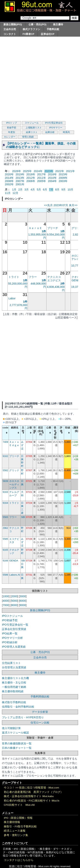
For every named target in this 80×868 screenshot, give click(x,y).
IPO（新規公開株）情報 (18, 818)
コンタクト (10, 34)
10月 (70, 190)
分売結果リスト (11, 663)
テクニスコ (54, 277)
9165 (5, 550)
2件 (62, 284)
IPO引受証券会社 (54, 123)
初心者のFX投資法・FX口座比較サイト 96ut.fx (32, 801)
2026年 (17, 171)
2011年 (42, 178)
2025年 (27, 171)
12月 (15, 193)
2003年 (63, 181)
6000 (23, 601)
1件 (44, 231)
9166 (5, 561)
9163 (5, 492)
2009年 (63, 178)
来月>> (73, 205)
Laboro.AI (15, 575)
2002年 (9, 184)
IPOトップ (12, 123)
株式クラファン (31, 29)
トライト (14, 277)
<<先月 (48, 205)
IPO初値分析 (10, 642)
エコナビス (54, 280)
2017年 (42, 174)
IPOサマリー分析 (12, 638)
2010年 (52, 178)
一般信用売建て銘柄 (14, 687)
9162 (5, 456)
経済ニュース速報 (15, 831)
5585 (5, 539)
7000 (6, 605)
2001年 (20, 184)
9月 (63, 190)
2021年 (70, 171)
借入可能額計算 (11, 728)
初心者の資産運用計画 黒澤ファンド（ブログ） (33, 792)
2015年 (63, 174)
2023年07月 (61, 205)
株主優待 (58, 24)
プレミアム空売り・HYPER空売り (23, 717)
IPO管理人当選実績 (14, 647)
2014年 (9, 178)
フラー (33, 277)
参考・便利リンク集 (16, 835)
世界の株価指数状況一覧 (17, 743)
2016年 (52, 174)
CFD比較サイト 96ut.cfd (19, 805)
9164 (5, 503)
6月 (45, 190)
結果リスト (32, 132)
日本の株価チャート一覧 (17, 748)
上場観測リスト (34, 128)
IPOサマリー (56, 128)
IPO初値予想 (10, 620)
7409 (5, 442)
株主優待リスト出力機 (15, 678)
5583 (5, 517)
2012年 (31, 178)
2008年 (9, 181)
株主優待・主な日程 (14, 683)
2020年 (9, 174)
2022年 (60, 171)
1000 (6, 596)
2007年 (20, 181)
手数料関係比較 (40, 697)
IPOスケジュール (12, 616)
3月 (27, 190)
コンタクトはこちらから (19, 860)
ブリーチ (53, 228)
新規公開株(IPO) (13, 24)
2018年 (31, 174)
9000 (23, 605)
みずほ (22, 445)
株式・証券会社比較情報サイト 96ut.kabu (29, 796)
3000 (23, 596)
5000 (14, 601)
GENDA (14, 561)
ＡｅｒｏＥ (35, 228)
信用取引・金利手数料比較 (18, 707)
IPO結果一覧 (10, 633)
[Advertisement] (40, 78)
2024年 (38, 171)
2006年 (31, 181)
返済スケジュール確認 (15, 733)
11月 (8, 193)
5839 (5, 481)
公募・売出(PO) (37, 24)
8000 (14, 605)
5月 (39, 190)
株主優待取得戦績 (13, 691)
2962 (5, 528)
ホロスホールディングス (14, 484)
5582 (5, 470)
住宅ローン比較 (40, 723)
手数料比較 (53, 29)
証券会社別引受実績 (14, 629)
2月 (20, 190)
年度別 (12, 132)
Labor (12, 298)
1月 (14, 190)
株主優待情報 (12, 822)
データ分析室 (40, 712)
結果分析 (50, 132)
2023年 (49, 171)
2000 (14, 596)
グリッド (14, 470)
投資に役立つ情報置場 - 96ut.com (39, 788)
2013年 (20, 178)
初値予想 (12, 128)
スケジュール (32, 123)
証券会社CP (48, 34)
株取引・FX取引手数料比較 (20, 827)
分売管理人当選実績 (14, 667)
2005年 (42, 181)
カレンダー (10, 137)
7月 (51, 190)
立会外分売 (10, 29)
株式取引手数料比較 (14, 702)
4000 (6, 601)
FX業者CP (29, 34)
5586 (5, 575)
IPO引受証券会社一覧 (15, 625)
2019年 (20, 174)
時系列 (66, 132)
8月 (57, 190)
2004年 (52, 181)
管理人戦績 (28, 137)
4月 (33, 190)
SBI (23, 517)
